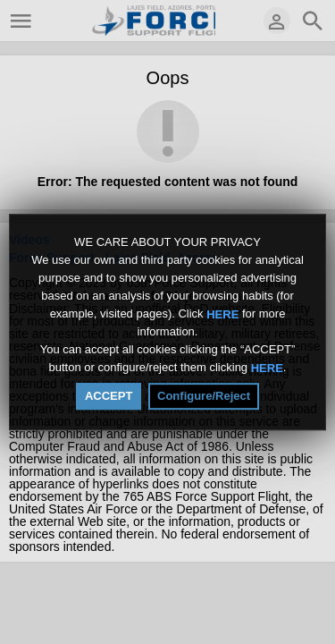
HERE (222, 314)
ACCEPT (109, 396)
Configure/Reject (204, 396)
